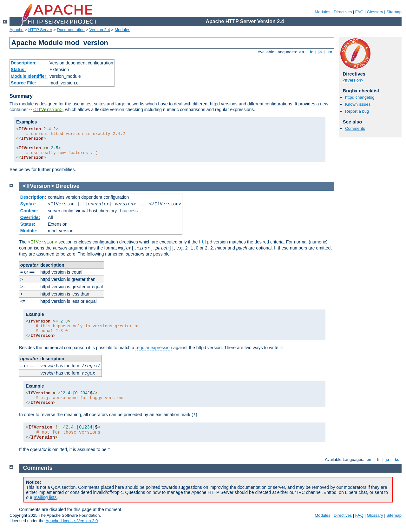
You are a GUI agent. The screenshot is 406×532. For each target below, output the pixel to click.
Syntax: (28, 204)
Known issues (358, 104)
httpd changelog (360, 97)
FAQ (359, 12)
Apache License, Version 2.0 (72, 521)
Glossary (375, 12)
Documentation (71, 30)
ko (330, 52)
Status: (18, 70)
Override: (30, 217)
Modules (322, 12)
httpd (206, 242)
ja (320, 52)
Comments (355, 128)
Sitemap (394, 12)
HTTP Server (40, 30)
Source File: (23, 83)
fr (311, 52)
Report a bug (357, 111)
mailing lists (45, 497)
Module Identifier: (29, 76)
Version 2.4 (100, 30)
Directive (68, 186)
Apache (16, 30)
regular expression (154, 348)
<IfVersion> (48, 110)
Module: (29, 231)
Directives (343, 12)
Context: (29, 211)
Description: (24, 63)
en (302, 52)
